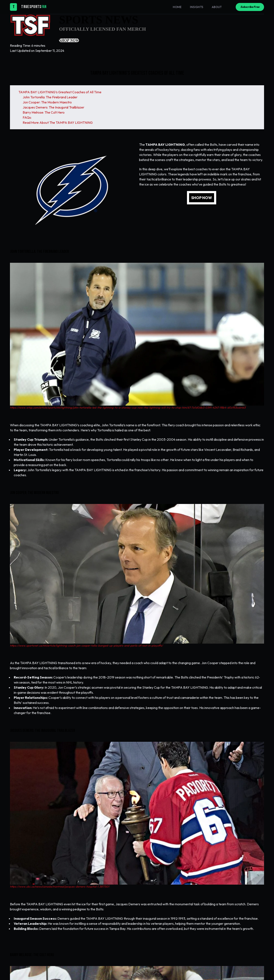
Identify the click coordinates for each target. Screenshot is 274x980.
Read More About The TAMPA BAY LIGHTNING (58, 122)
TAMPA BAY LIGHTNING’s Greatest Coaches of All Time (60, 92)
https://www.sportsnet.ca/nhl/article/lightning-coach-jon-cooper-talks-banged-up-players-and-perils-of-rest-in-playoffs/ (86, 646)
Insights (197, 7)
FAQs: (27, 117)
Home (177, 7)
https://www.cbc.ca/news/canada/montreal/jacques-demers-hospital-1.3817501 (60, 886)
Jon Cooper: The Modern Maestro (47, 102)
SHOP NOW (202, 198)
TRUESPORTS (31, 7)
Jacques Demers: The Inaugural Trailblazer (53, 107)
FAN (44, 7)
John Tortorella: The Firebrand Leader (50, 97)
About (217, 7)
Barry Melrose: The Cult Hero (44, 112)
